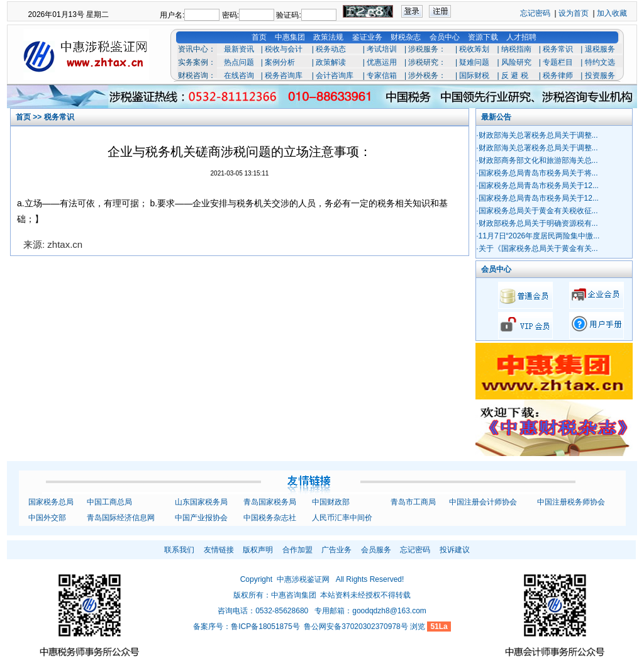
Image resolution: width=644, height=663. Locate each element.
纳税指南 (516, 49)
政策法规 (328, 37)
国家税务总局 (51, 502)
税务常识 (558, 49)
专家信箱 (382, 75)
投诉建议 (455, 550)
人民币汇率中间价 (342, 518)
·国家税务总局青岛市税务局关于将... (537, 173)
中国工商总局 (109, 502)
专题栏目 (558, 62)
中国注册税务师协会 (571, 502)
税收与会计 (284, 49)
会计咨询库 (335, 75)
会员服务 (376, 550)
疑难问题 (474, 62)
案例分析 (280, 62)
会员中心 (445, 37)
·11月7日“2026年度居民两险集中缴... (538, 236)
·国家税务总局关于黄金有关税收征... (537, 211)
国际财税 (474, 75)
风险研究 (516, 62)
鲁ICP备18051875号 (265, 627)
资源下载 (483, 37)
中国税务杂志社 (270, 518)
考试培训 (382, 49)
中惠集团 (290, 37)
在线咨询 (239, 75)
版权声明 (258, 550)
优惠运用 (382, 62)
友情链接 (219, 550)
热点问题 (239, 62)
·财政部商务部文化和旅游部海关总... (537, 160)
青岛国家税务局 (270, 502)
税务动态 (331, 49)
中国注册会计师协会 (483, 502)
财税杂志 (406, 37)
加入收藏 (612, 13)
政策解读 (331, 62)
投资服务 (600, 75)
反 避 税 (515, 75)
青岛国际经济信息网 (121, 518)
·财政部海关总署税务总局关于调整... (537, 135)
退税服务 (600, 49)
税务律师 (558, 75)
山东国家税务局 (201, 502)
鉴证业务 (367, 37)
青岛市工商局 (413, 502)
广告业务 (336, 550)
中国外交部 (47, 518)
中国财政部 (331, 502)
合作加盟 (297, 550)
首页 (259, 37)
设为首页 (574, 13)
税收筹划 (474, 49)
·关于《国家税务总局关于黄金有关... (537, 248)
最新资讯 (239, 49)
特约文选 (600, 62)
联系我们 (179, 550)
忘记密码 (535, 13)
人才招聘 (521, 37)
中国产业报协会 (201, 518)
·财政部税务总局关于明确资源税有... (537, 223)
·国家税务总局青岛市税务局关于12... (537, 186)
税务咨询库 (284, 75)
